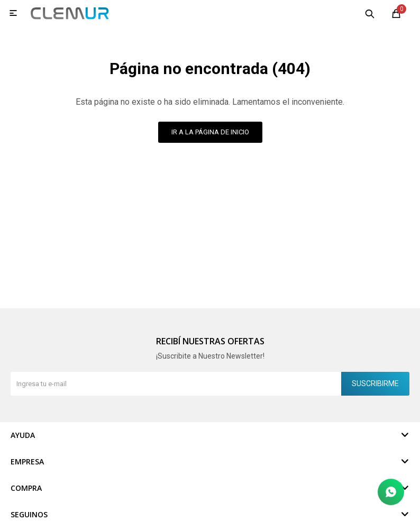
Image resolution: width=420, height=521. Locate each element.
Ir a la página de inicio (210, 132)
